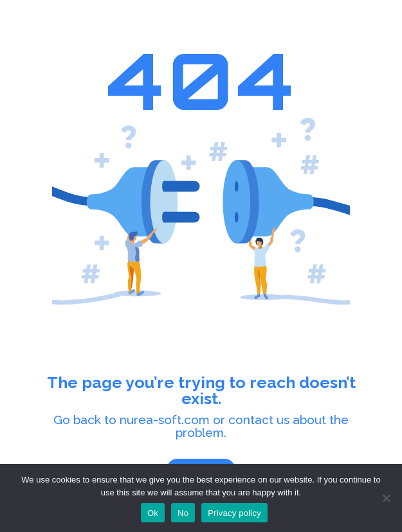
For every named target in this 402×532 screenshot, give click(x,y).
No (183, 513)
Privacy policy (234, 513)
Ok (153, 513)
